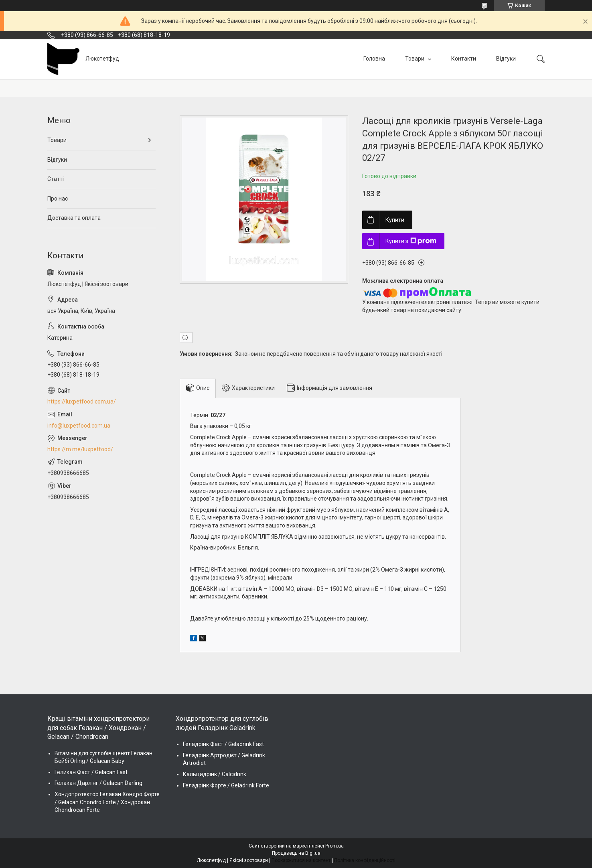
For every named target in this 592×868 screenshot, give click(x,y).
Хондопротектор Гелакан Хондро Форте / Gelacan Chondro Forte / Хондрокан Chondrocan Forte (107, 802)
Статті (56, 179)
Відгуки (506, 59)
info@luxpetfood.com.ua (79, 426)
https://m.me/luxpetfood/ (80, 449)
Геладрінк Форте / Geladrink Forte (226, 785)
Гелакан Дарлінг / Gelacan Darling (98, 783)
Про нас (58, 199)
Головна (374, 59)
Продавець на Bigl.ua (296, 853)
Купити (395, 220)
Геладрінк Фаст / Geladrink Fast (223, 744)
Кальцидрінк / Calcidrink (215, 774)
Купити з (411, 241)
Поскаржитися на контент (301, 860)
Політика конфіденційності (365, 860)
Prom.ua (335, 846)
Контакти (464, 59)
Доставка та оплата (74, 218)
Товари (415, 59)
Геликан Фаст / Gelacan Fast (91, 772)
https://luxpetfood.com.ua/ (82, 402)
